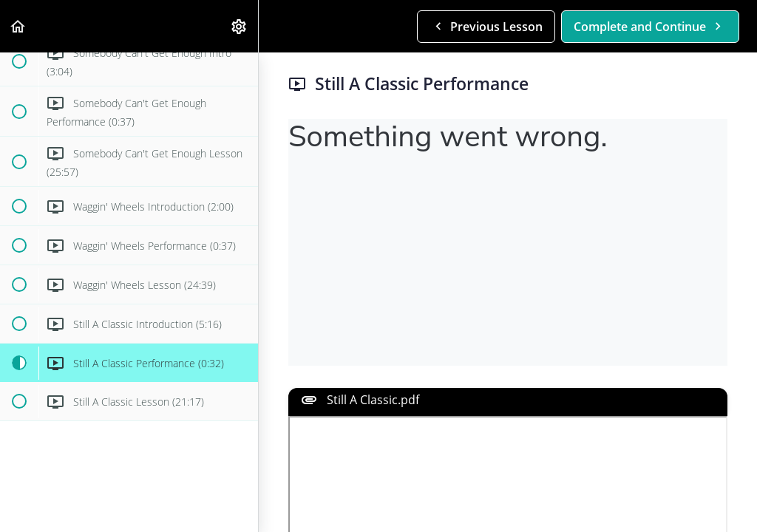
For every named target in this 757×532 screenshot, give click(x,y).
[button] (18, 26)
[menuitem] (240, 26)
